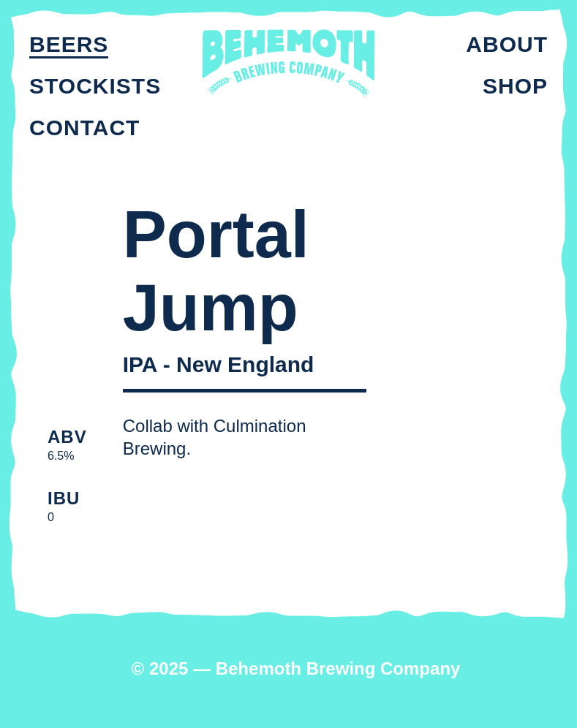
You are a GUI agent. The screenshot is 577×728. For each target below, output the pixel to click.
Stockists (95, 86)
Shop (515, 86)
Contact (84, 128)
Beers (69, 44)
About (507, 44)
